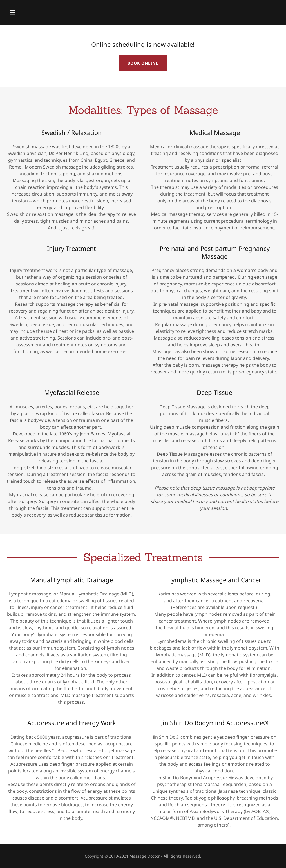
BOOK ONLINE (143, 63)
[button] (38, 12)
